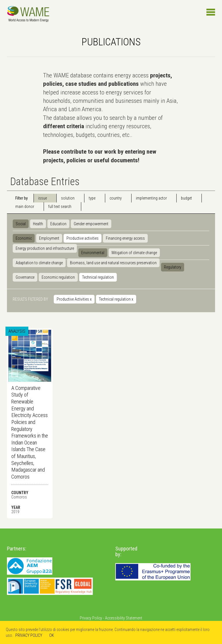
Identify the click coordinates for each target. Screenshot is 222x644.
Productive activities (83, 238)
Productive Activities (74, 299)
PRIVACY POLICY (29, 635)
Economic (24, 238)
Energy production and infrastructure (45, 248)
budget (186, 198)
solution (68, 198)
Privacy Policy (91, 618)
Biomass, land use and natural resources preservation (113, 263)
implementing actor (151, 198)
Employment (49, 238)
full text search (60, 206)
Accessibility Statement (124, 618)
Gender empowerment (91, 224)
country (116, 198)
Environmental (93, 253)
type (92, 198)
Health (38, 224)
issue (42, 198)
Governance (25, 277)
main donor (25, 206)
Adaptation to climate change (39, 263)
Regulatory (173, 267)
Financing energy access (125, 238)
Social (21, 224)
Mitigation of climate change (134, 253)
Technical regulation (98, 277)
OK (52, 635)
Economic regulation (58, 277)
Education (58, 224)
